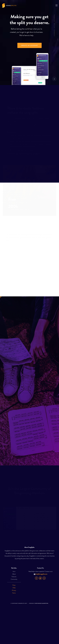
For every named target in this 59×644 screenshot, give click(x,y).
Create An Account (30, 45)
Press (14, 585)
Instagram (54, 18)
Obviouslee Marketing (42, 603)
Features (14, 577)
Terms (14, 593)
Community (14, 579)
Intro (14, 571)
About (14, 574)
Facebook (54, 33)
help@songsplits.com (41, 574)
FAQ (14, 588)
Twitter (54, 26)
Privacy (14, 590)
